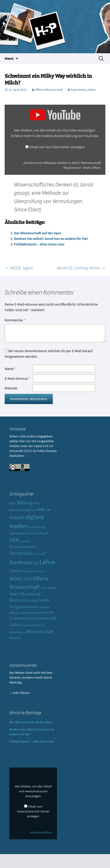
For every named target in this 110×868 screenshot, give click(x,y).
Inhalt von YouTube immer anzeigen (57, 147)
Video (92, 90)
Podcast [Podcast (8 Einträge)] (33, 601)
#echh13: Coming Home (81, 268)
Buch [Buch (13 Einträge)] (33, 510)
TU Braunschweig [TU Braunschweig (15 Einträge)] (23, 618)
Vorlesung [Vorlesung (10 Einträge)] (27, 625)
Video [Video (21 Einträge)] (15, 625)
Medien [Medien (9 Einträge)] (28, 571)
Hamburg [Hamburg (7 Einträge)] (25, 541)
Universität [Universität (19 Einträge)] (47, 618)
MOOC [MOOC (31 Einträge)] (16, 579)
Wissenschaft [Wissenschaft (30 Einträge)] (40, 631)
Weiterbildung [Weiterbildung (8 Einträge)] (18, 632)
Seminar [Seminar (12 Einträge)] (15, 613)
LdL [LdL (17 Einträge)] (36, 563)
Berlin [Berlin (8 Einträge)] (13, 503)
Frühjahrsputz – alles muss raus (39, 244)
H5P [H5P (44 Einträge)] (14, 540)
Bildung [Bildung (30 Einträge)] (25, 503)
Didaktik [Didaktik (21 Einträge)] (17, 518)
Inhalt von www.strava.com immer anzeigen (33, 811)
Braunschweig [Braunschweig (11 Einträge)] (19, 510)
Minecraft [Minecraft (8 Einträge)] (39, 571)
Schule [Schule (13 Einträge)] (44, 607)
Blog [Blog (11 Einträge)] (36, 503)
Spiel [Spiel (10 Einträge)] (24, 613)
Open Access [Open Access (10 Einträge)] (48, 588)
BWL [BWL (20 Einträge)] (41, 509)
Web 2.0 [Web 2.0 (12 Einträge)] (39, 625)
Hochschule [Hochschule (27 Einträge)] (21, 553)
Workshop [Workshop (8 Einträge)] (15, 638)
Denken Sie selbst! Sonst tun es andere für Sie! (51, 238)
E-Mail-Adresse (17, 378)
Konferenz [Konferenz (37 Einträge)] (21, 562)
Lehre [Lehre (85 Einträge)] (47, 562)
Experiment (79, 90)
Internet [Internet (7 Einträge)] (38, 554)
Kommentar (15, 320)
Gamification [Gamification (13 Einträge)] (19, 533)
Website (11, 388)
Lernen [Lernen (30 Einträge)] (16, 571)
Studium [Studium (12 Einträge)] (34, 613)
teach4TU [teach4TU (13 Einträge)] (48, 613)
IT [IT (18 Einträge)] (45, 553)
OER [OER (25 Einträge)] (28, 579)
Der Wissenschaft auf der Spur (38, 233)
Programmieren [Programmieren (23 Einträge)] (24, 607)
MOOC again (19, 268)
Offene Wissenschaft (49, 90)
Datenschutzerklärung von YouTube (70, 136)
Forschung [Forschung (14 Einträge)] (37, 527)
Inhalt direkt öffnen (41, 832)
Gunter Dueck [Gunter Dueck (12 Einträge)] (38, 533)
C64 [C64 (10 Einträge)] (48, 510)
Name (10, 369)
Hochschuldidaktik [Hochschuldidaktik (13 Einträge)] (23, 547)
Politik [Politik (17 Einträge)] (44, 600)
